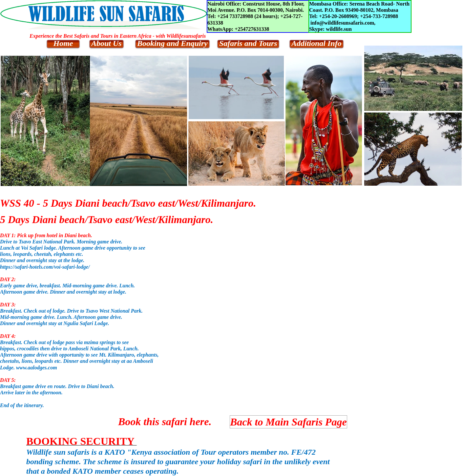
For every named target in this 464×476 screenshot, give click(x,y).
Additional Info (316, 43)
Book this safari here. (165, 422)
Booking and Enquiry (172, 43)
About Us (106, 43)
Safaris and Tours (248, 43)
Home (63, 43)
